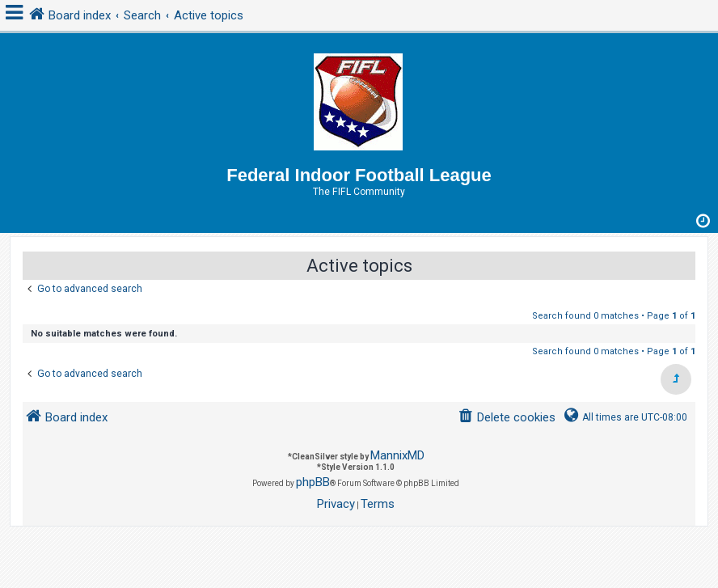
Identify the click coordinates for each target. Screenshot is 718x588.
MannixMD (397, 455)
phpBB (313, 482)
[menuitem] (507, 418)
